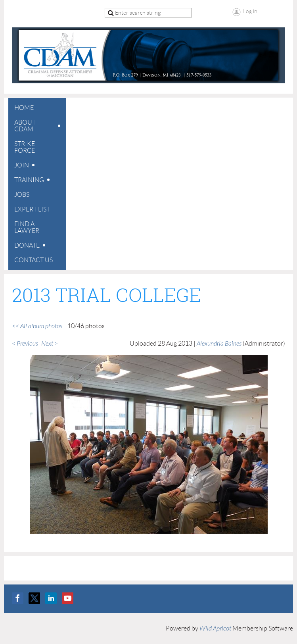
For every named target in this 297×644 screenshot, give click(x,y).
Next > (50, 344)
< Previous (25, 344)
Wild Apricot (215, 629)
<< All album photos (37, 326)
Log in (250, 11)
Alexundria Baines (219, 344)
